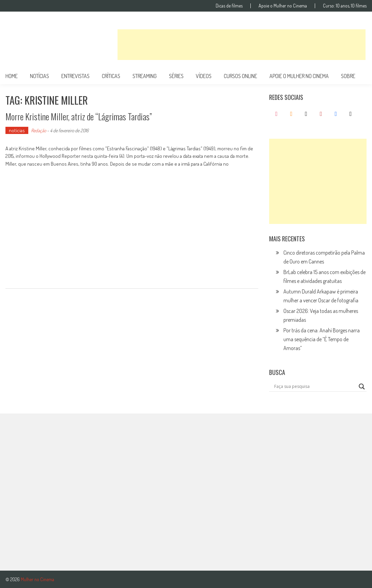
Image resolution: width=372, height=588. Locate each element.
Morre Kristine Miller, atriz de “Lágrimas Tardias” (79, 116)
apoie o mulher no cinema (299, 76)
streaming (145, 76)
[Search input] (315, 387)
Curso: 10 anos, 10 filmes (345, 6)
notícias (40, 76)
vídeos (204, 76)
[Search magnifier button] (362, 387)
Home (12, 76)
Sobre (348, 76)
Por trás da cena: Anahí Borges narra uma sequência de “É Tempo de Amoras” (322, 339)
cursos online (241, 76)
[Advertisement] (242, 45)
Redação (38, 130)
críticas (111, 76)
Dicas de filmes (229, 6)
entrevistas (75, 76)
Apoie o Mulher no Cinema (283, 6)
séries (176, 76)
